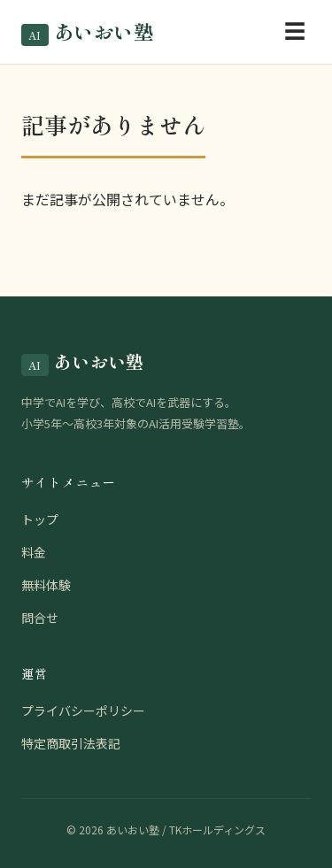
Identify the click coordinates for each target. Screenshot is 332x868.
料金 (34, 552)
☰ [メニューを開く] (295, 31)
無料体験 (46, 585)
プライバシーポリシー (83, 711)
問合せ (40, 618)
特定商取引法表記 (71, 743)
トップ (40, 519)
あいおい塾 (87, 31)
